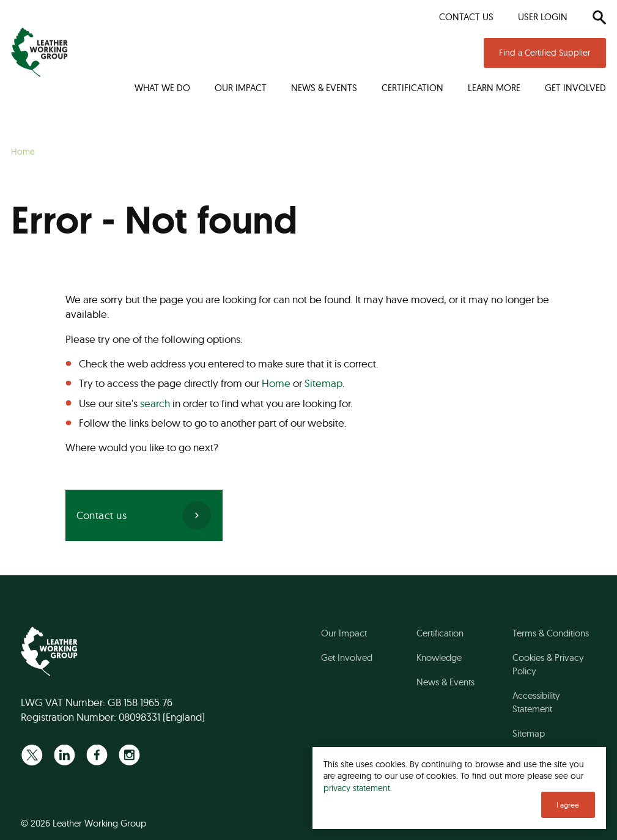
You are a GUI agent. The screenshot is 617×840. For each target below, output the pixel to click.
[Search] (599, 17)
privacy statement (357, 788)
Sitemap (323, 383)
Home (276, 383)
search (155, 403)
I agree (568, 805)
